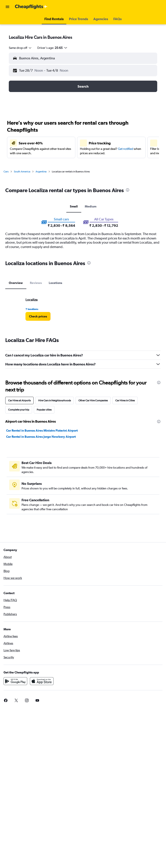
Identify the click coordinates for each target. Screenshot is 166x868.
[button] (7, 7)
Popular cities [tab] (44, 410)
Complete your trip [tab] (19, 410)
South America (22, 172)
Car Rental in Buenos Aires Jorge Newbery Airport (41, 437)
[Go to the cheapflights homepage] (31, 7)
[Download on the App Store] (42, 681)
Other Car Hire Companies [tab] (93, 400)
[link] (38, 316)
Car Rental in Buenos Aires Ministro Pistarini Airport (42, 430)
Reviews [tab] (36, 283)
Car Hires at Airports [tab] (19, 400)
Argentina (41, 172)
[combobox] (20, 48)
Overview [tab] (16, 283)
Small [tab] (74, 206)
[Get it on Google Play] (15, 681)
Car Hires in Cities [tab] (125, 400)
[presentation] (128, 190)
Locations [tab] (55, 283)
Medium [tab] (91, 206)
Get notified (125, 149)
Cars (6, 172)
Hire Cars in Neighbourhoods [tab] (55, 400)
